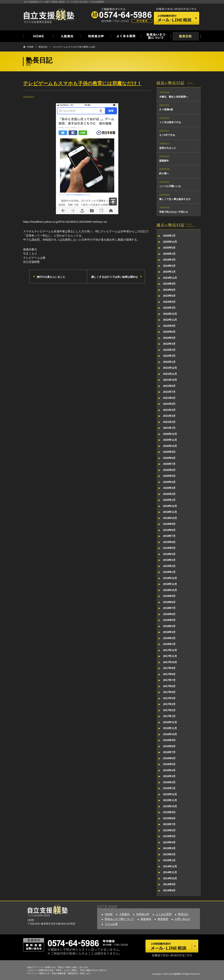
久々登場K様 (166, 109)
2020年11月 (170, 440)
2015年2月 (169, 854)
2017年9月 (169, 668)
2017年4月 (169, 698)
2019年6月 (169, 542)
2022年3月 (169, 350)
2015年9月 (169, 812)
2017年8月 (169, 674)
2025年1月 (169, 254)
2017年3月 (169, 704)
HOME (30, 47)
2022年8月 (169, 326)
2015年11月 (170, 800)
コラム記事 (111, 924)
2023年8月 (169, 290)
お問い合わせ (183, 919)
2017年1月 (169, 716)
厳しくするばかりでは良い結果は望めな (115, 277)
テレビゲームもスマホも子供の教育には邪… (75, 47)
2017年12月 (170, 650)
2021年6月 (169, 398)
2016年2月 (169, 782)
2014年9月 (169, 884)
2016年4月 (169, 770)
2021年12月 (170, 368)
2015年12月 (170, 794)
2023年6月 (169, 296)
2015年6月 (169, 830)
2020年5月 (169, 476)
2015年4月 (169, 842)
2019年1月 (169, 572)
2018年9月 (169, 596)
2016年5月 (169, 764)
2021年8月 (169, 386)
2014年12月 (170, 866)
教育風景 (163, 919)
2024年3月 (169, 260)
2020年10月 (170, 446)
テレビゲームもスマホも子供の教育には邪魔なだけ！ (82, 83)
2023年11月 (170, 278)
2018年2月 (169, 638)
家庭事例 (146, 919)
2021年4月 (169, 410)
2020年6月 (169, 470)
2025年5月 (169, 248)
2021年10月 (170, 380)
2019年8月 (169, 530)
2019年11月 (170, 512)
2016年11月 (170, 728)
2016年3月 (169, 776)
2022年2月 (169, 356)
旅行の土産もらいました (51, 277)
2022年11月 (170, 320)
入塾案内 (124, 914)
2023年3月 (169, 308)
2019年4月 (169, 554)
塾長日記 (43, 47)
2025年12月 (170, 242)
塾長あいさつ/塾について (119, 919)
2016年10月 (170, 734)
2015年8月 (169, 818)
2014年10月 (170, 878)
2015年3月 (169, 848)
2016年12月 (170, 722)
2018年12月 (170, 578)
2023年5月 (169, 302)
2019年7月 (169, 536)
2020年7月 (169, 464)
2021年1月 (169, 428)
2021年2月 (169, 422)
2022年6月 (169, 332)
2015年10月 (170, 806)
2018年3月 (169, 632)
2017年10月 (170, 662)
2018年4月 (169, 626)
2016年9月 (169, 740)
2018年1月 (169, 644)
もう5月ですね (167, 135)
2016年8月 (169, 746)
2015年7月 (169, 824)
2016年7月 (169, 752)
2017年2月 (169, 710)
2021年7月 (169, 392)
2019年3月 (169, 560)
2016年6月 (169, 758)
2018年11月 (170, 584)
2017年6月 (169, 686)
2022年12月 (170, 314)
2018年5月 (169, 620)
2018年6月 (169, 614)
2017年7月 (169, 680)
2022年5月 (169, 338)
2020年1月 (169, 500)
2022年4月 (169, 344)
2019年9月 (169, 524)
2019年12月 (170, 506)
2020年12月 (170, 434)
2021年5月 (169, 404)
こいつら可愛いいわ (170, 186)
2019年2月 (169, 566)
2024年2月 (169, 266)
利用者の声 (143, 914)
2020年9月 (169, 452)
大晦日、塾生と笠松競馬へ (174, 97)
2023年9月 (169, 284)
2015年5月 (169, 836)
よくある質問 (164, 914)
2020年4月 (169, 482)
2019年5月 (169, 548)
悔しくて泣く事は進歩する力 (175, 199)
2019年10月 (170, 518)
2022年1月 (169, 362)
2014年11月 (170, 872)
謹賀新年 (164, 161)
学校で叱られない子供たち (174, 212)
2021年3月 (169, 416)
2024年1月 (169, 272)
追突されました (168, 148)
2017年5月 (169, 692)
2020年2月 (169, 494)
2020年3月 (169, 488)
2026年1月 (169, 236)
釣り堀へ (164, 173)
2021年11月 (170, 374)
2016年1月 (169, 788)
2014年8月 (169, 890)
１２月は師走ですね (170, 122)
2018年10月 (170, 590)
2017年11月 (170, 656)
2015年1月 (169, 860)
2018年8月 (169, 602)
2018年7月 (169, 608)
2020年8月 (169, 458)
